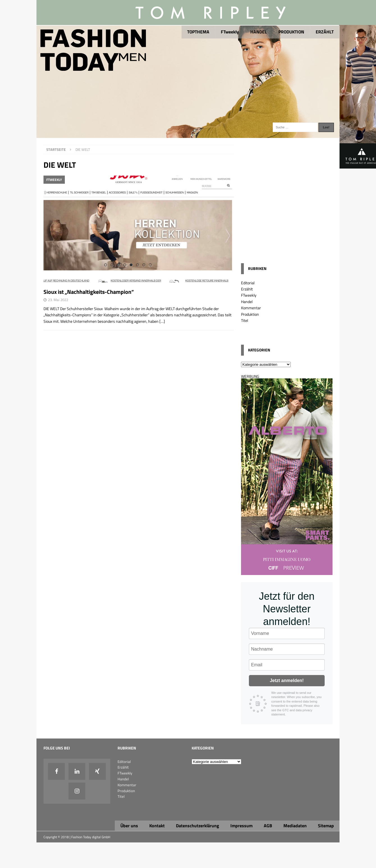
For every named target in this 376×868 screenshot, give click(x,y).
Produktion (250, 314)
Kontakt (157, 826)
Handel (247, 302)
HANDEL (259, 32)
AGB (268, 826)
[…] (162, 321)
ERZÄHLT (325, 32)
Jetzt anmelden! (287, 680)
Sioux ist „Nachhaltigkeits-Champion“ (89, 292)
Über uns (129, 826)
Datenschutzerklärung (198, 826)
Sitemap (326, 826)
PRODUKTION (291, 32)
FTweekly (230, 32)
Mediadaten (295, 826)
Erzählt (247, 289)
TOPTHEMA (198, 32)
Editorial (248, 283)
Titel (245, 320)
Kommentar (251, 308)
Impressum (241, 826)
